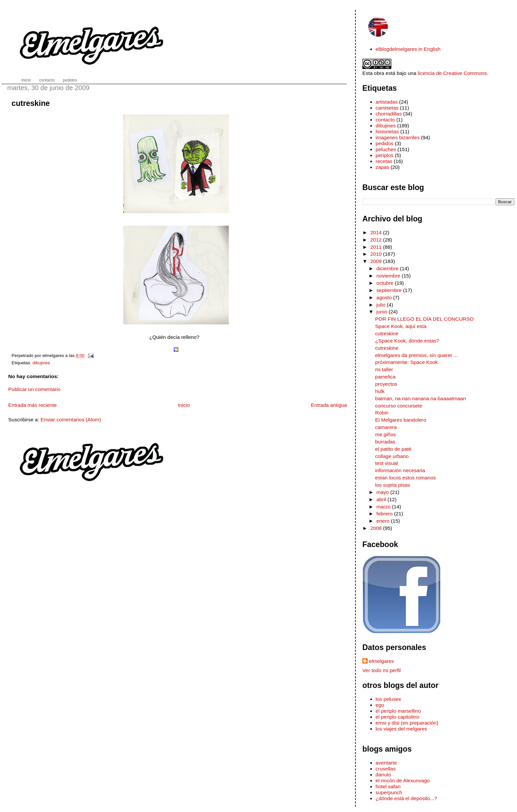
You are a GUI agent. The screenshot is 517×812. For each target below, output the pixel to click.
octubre (386, 283)
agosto (385, 297)
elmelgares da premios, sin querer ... (417, 355)
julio (382, 305)
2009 (377, 261)
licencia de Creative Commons (452, 73)
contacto (385, 120)
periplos (384, 155)
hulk (380, 391)
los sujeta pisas (393, 485)
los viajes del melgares (401, 729)
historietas (387, 131)
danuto (383, 775)
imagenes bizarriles (397, 137)
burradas (385, 442)
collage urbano (392, 456)
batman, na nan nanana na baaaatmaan (421, 398)
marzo (384, 507)
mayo (383, 492)
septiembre (390, 290)
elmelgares (381, 661)
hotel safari (388, 786)
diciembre (388, 268)
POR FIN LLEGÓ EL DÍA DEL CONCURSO (425, 319)
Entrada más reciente (32, 405)
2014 (377, 232)
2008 (377, 528)
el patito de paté (393, 449)
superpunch (389, 792)
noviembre (389, 276)
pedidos (384, 143)
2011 (377, 247)
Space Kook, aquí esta (401, 326)
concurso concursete (399, 406)
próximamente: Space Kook (407, 362)
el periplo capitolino (397, 717)
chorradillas (389, 114)
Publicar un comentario (34, 389)
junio (383, 312)
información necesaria (400, 470)
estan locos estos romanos (406, 478)
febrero (385, 514)
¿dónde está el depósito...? (406, 798)
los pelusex (388, 699)
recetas (384, 161)
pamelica (385, 377)
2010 (377, 254)
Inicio (184, 405)
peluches (386, 149)
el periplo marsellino (398, 711)
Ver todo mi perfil (381, 670)
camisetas (387, 108)
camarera (386, 427)
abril (382, 499)
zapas (382, 167)
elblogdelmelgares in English (408, 49)
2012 (377, 240)
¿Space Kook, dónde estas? (407, 341)
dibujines (41, 363)
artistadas (387, 102)
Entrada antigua (329, 405)
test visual (387, 463)
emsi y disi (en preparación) (407, 723)
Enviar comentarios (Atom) (71, 420)
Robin (382, 413)
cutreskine (31, 103)
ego (380, 705)
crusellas (386, 769)
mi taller (384, 369)
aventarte (386, 763)
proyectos (386, 384)
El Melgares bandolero (401, 420)
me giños (386, 434)
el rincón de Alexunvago (403, 780)
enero (384, 521)
